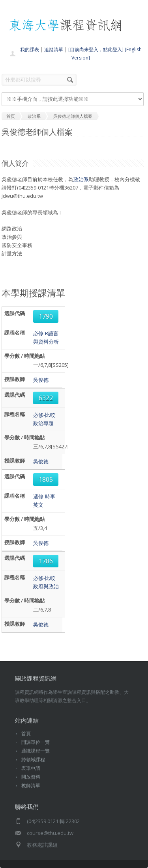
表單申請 (31, 768)
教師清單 (31, 785)
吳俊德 (41, 380)
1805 (46, 480)
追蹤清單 (54, 49)
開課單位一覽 (36, 742)
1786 (46, 561)
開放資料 (31, 777)
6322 (46, 398)
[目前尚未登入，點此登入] (96, 49)
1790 (46, 316)
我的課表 (30, 49)
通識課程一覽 (36, 751)
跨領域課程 (33, 759)
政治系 (81, 179)
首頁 (26, 733)
